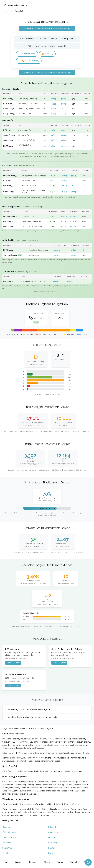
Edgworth (53, 827)
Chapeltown (54, 832)
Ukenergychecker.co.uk (15, 5)
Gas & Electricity (29, 61)
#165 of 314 (38, 626)
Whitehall (7, 843)
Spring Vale (7, 848)
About (5, 862)
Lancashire (8, 11)
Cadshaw (6, 827)
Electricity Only (27, 54)
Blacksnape (53, 843)
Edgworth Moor (9, 832)
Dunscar (52, 853)
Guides (18, 862)
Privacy (47, 862)
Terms (60, 862)
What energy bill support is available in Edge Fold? (30, 709)
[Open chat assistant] (88, 862)
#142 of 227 (53, 626)
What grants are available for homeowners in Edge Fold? (33, 717)
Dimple (51, 837)
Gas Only (47, 54)
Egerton (52, 848)
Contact (73, 862)
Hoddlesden (8, 853)
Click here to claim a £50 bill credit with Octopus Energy (47, 28)
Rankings (32, 862)
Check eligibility (13, 663)
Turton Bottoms (9, 837)
